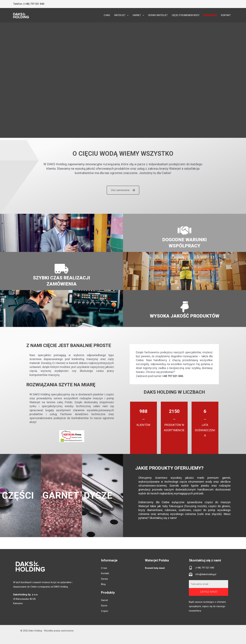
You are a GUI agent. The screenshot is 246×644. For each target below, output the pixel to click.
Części (105, 611)
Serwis (104, 579)
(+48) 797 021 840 (34, 4)
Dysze (104, 606)
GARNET (57, 495)
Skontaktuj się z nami (163, 518)
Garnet (104, 600)
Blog (103, 584)
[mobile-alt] (202, 568)
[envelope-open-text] (203, 574)
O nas (104, 568)
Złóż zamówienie (123, 190)
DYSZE (94, 495)
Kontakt (105, 573)
